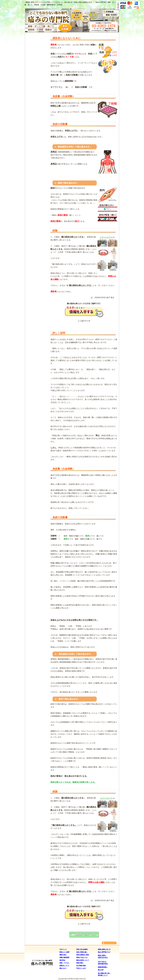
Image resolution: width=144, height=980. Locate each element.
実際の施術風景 (64, 957)
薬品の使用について (83, 960)
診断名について (64, 966)
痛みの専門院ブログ (104, 952)
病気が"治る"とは (82, 957)
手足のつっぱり (81, 968)
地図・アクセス (64, 963)
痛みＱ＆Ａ (63, 968)
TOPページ (63, 949)
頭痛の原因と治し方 (104, 949)
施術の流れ (63, 955)
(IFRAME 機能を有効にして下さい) (37, 283)
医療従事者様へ (103, 967)
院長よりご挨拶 (64, 952)
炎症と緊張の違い (82, 952)
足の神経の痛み (81, 966)
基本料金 (62, 960)
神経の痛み (80, 963)
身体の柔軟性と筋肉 (83, 955)
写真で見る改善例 (82, 949)
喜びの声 (101, 970)
